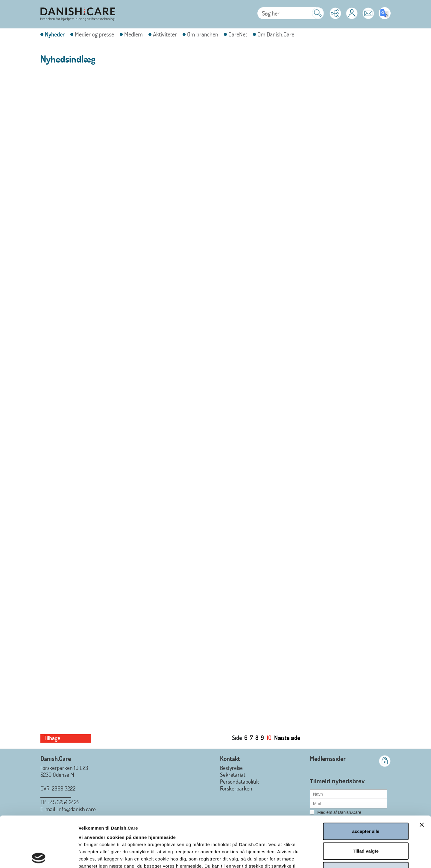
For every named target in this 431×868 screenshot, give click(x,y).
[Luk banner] (422, 774)
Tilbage (52, 738)
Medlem (133, 34)
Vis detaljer (322, 856)
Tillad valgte (366, 800)
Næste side (287, 738)
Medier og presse (94, 34)
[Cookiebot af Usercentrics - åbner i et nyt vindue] (39, 856)
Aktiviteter (165, 34)
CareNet (238, 34)
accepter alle (366, 780)
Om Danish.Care (276, 34)
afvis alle (366, 820)
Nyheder (55, 34)
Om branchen (203, 34)
